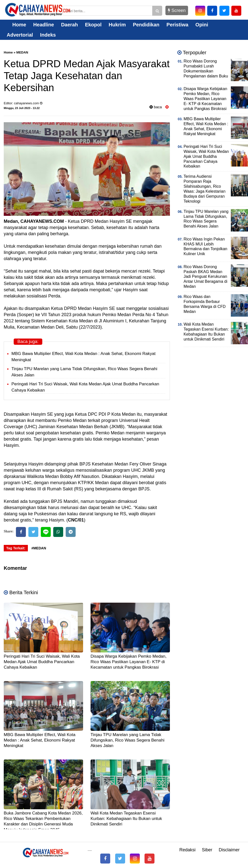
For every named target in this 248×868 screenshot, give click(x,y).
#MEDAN (39, 548)
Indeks (48, 35)
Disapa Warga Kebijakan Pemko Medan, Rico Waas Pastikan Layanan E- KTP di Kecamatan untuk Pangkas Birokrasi (129, 662)
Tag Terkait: (16, 548)
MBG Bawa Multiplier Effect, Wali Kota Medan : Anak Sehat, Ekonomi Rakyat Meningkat (40, 740)
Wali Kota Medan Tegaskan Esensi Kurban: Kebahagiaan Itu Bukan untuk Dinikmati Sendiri (126, 819)
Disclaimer (229, 850)
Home (16, 25)
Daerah (69, 25)
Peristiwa (177, 25)
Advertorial (20, 35)
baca (156, 107)
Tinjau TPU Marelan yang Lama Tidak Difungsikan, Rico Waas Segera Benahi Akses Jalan (127, 740)
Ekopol (93, 25)
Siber (207, 850)
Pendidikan (146, 25)
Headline (44, 25)
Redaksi (187, 850)
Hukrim (117, 25)
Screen (177, 10)
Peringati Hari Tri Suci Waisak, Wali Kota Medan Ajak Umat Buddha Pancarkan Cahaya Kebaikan (42, 662)
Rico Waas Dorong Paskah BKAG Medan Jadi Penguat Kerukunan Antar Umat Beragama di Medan (205, 277)
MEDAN (22, 52)
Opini (202, 25)
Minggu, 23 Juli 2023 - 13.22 (22, 108)
